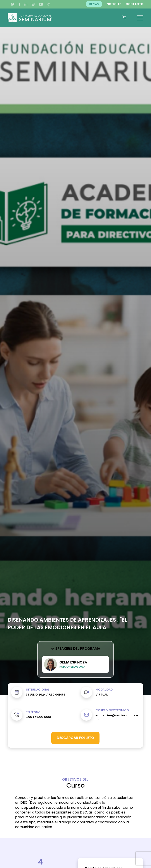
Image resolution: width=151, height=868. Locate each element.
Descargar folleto (75, 738)
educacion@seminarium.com (117, 717)
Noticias (114, 4)
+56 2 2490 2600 (39, 717)
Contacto (135, 4)
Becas (94, 4)
